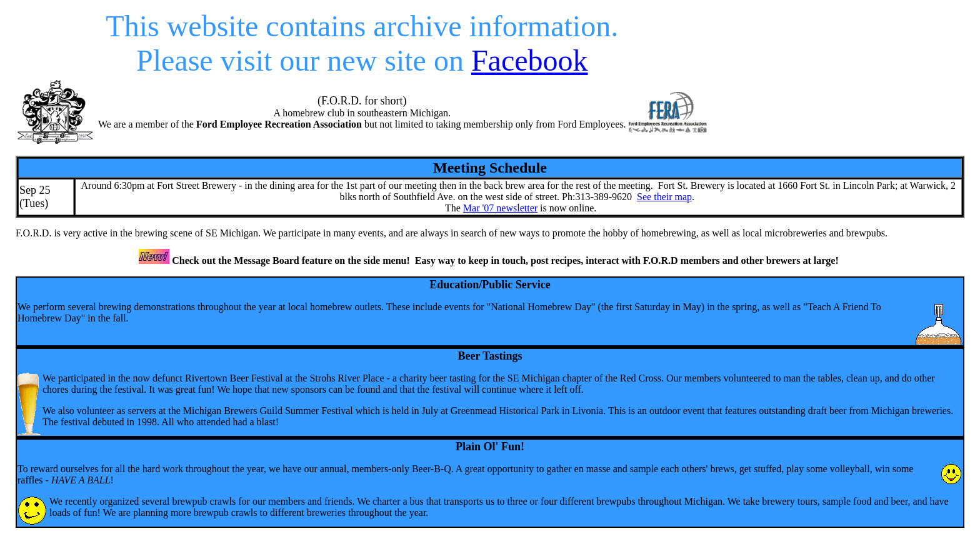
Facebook (530, 60)
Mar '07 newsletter (500, 208)
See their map (664, 197)
